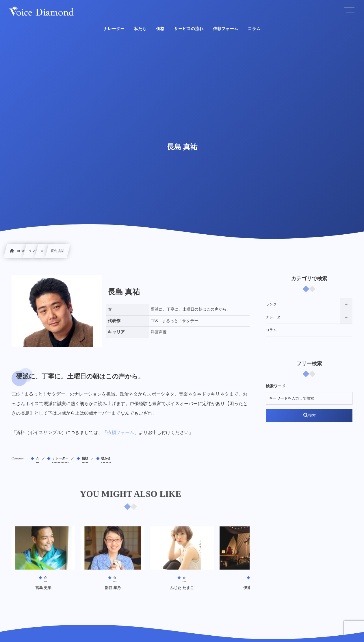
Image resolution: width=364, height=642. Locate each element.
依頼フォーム (121, 433)
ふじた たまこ (182, 591)
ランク (271, 304)
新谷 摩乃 (113, 591)
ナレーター (275, 317)
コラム (271, 330)
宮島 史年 (43, 591)
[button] (349, 8)
